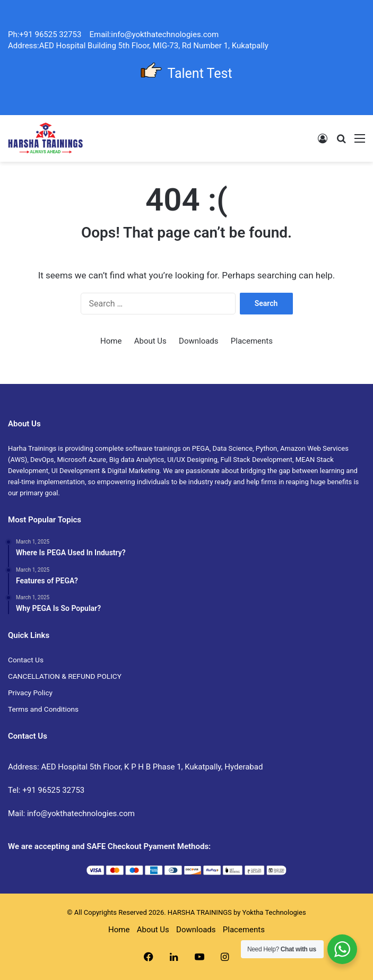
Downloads (199, 341)
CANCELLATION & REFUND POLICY (65, 676)
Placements (252, 341)
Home (111, 341)
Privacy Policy (30, 693)
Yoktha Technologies (274, 912)
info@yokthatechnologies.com (81, 813)
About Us (150, 341)
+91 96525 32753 (53, 790)
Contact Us (26, 660)
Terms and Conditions (43, 709)
